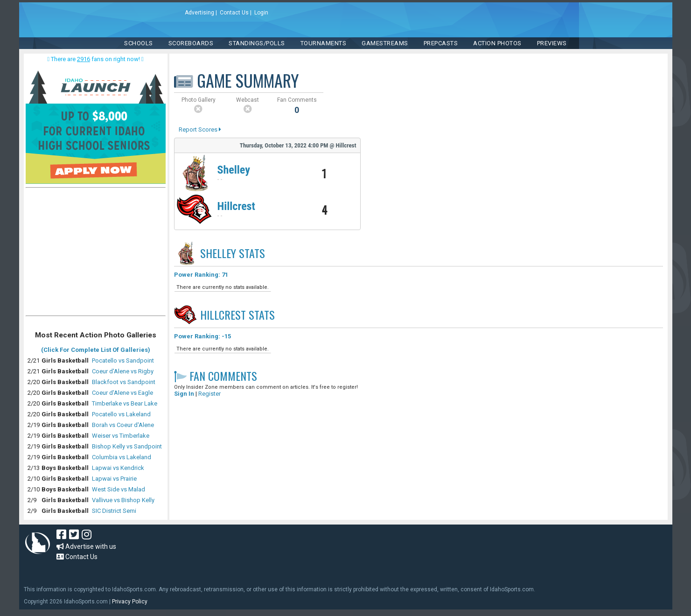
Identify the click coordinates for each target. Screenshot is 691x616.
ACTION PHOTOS (497, 43)
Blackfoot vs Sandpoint (124, 382)
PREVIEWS (552, 43)
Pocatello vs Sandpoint (123, 360)
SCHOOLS (139, 43)
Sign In (184, 394)
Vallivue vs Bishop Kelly (123, 500)
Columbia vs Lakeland (122, 457)
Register (209, 394)
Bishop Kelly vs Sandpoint (127, 446)
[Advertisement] (96, 254)
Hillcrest (236, 206)
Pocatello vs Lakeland (121, 414)
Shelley (234, 170)
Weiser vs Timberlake (121, 436)
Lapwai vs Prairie (114, 479)
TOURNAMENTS (324, 43)
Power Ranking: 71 (201, 275)
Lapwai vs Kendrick (118, 468)
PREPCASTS (441, 43)
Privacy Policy (130, 602)
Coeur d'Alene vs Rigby (123, 371)
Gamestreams (385, 43)
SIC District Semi (114, 511)
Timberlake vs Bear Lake (125, 403)
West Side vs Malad (119, 489)
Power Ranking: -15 (202, 336)
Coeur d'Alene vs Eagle (122, 393)
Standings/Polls (257, 43)
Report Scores (200, 129)
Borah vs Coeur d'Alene (123, 425)
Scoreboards (191, 43)
